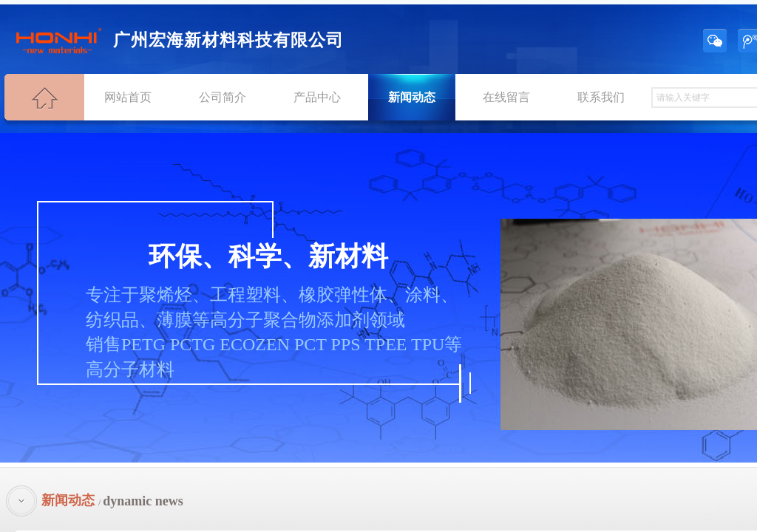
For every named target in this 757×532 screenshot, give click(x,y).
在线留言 (506, 97)
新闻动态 (412, 97)
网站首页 (128, 97)
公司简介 (223, 97)
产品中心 (317, 97)
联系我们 (601, 97)
